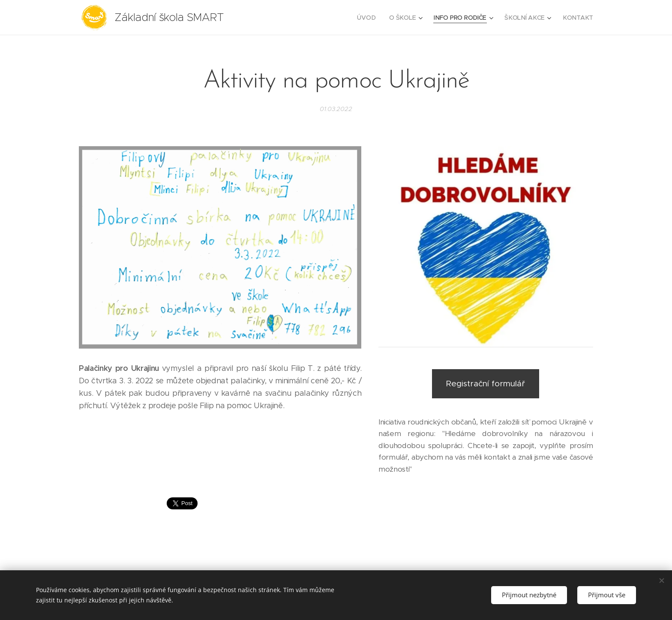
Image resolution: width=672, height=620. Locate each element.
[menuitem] (369, 18)
